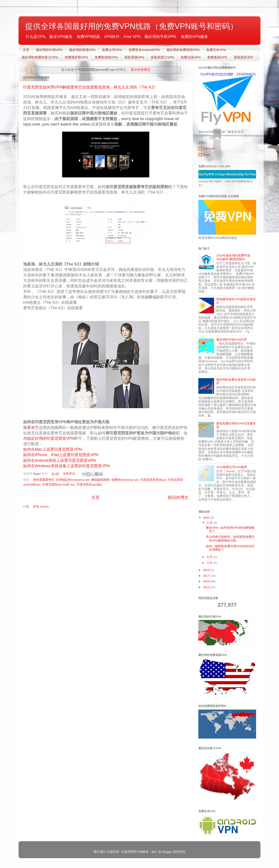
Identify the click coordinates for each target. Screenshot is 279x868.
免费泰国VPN (217, 57)
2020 (207, 518)
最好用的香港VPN (82, 50)
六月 (210, 563)
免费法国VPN (191, 57)
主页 (26, 50)
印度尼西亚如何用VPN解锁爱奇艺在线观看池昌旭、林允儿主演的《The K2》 (90, 87)
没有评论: (70, 474)
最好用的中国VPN (49, 50)
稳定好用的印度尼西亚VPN (51, 438)
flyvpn (207, 155)
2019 (207, 570)
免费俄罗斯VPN (76, 57)
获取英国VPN (134, 57)
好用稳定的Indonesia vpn (73, 480)
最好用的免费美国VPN (183, 50)
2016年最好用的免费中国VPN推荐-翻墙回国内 (233, 257)
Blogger (167, 852)
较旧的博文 (178, 497)
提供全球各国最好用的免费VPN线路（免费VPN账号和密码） (131, 26)
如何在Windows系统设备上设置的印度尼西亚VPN (67, 466)
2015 (207, 587)
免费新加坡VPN (106, 57)
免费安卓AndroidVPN (144, 50)
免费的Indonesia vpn (125, 480)
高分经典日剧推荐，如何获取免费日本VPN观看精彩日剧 (230, 539)
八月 (210, 523)
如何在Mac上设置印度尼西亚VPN (53, 449)
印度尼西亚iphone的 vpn (59, 485)
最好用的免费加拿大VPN (40, 57)
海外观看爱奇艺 (44, 480)
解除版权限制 (100, 480)
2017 (207, 576)
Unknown (209, 149)
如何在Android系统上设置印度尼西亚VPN (59, 460)
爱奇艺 (33, 428)
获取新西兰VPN (162, 57)
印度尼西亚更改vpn (153, 480)
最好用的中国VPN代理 (231, 340)
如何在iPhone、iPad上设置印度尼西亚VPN (61, 455)
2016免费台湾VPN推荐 (232, 467)
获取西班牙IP (244, 57)
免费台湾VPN (112, 50)
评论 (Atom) (41, 507)
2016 (207, 581)
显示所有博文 (141, 70)
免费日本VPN (216, 50)
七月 (210, 557)
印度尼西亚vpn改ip (89, 485)
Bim (154, 852)
